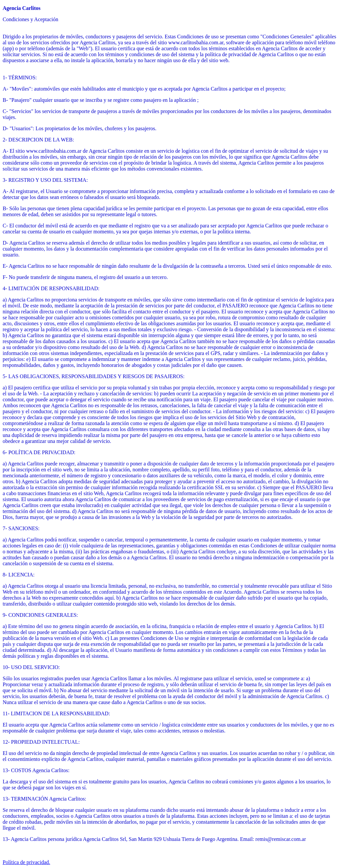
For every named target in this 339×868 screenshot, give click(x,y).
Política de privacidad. (26, 862)
